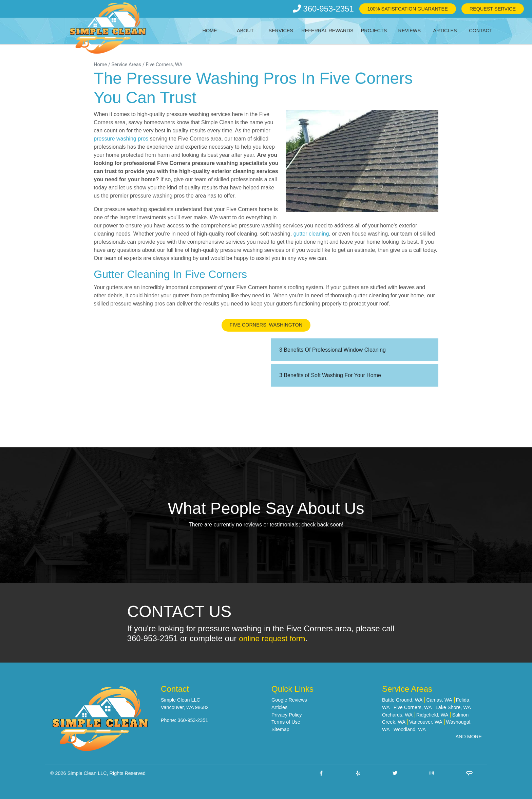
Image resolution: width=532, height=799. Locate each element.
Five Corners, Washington (266, 325)
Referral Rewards (327, 31)
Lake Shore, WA (453, 707)
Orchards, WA (397, 715)
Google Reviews (289, 700)
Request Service (493, 9)
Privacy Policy (287, 715)
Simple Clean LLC (87, 773)
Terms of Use (286, 722)
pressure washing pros (121, 139)
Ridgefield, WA (432, 715)
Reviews (410, 31)
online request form (274, 638)
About (245, 31)
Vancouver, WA (426, 722)
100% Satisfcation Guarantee (408, 9)
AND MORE (469, 737)
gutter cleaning (311, 234)
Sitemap (280, 729)
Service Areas (126, 65)
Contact (480, 31)
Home (210, 31)
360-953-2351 (323, 9)
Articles (445, 31)
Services (281, 31)
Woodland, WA (410, 729)
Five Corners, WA (164, 65)
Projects (374, 31)
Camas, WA (439, 700)
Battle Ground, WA (402, 700)
